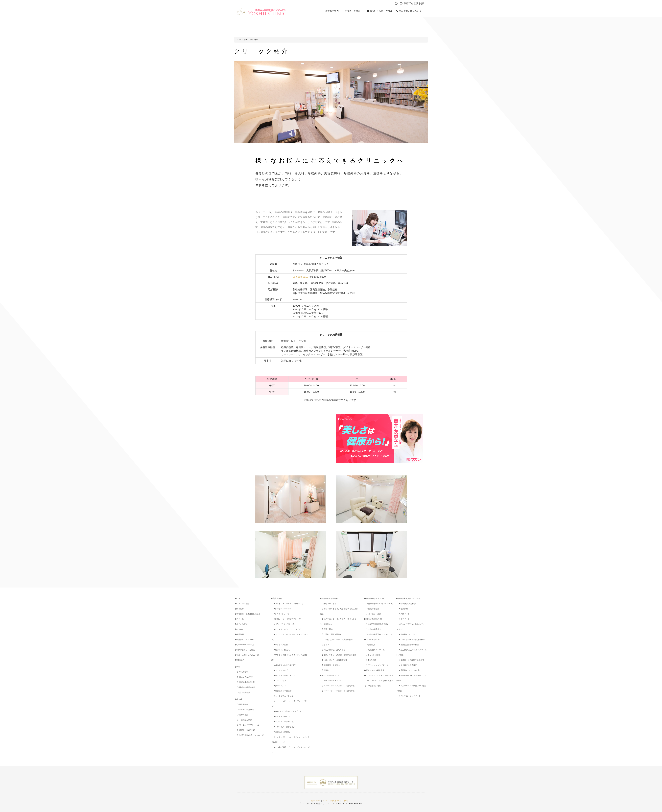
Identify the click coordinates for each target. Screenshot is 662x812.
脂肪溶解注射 (372, 609)
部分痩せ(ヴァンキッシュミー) (379, 604)
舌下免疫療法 (243, 692)
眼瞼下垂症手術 (329, 604)
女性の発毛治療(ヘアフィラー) (379, 634)
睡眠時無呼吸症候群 (246, 687)
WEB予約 (240, 660)
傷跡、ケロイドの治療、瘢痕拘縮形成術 (339, 655)
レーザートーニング (282, 609)
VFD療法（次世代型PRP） (285, 665)
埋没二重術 (327, 629)
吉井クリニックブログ (245, 640)
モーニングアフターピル (248, 725)
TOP (239, 40)
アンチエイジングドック (377, 665)
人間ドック (404, 614)
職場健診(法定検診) (407, 604)
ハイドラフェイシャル (283, 696)
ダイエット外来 (373, 614)
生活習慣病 (242, 672)
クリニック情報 (354, 12)
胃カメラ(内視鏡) (245, 677)
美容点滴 (370, 645)
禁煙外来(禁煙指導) (246, 682)
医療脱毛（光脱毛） (282, 732)
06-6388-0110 (300, 277)
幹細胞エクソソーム (375, 650)
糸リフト (326, 645)
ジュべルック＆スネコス (284, 675)
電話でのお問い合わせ (410, 12)
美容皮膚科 (277, 598)
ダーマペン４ (279, 686)
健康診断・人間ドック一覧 (408, 598)
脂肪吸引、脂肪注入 (331, 665)
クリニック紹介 (242, 604)
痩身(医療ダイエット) (374, 598)
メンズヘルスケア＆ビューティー (379, 675)
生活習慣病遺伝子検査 (408, 645)
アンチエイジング (372, 640)
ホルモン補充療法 (245, 710)
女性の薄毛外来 (373, 629)
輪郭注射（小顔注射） (283, 691)
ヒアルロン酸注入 (281, 650)
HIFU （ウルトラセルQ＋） (285, 624)
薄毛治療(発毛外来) (373, 619)
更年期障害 (242, 704)
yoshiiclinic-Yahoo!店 (244, 645)
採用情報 (239, 634)
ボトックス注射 (280, 645)
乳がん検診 (242, 715)
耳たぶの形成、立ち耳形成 (333, 650)
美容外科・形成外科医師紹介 (248, 614)
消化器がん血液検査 (407, 665)
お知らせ (239, 629)
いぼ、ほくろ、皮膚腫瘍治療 (334, 660)
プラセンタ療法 (373, 655)
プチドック (404, 619)
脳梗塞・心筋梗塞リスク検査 (411, 660)
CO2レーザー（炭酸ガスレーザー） (288, 619)
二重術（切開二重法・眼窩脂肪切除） (338, 640)
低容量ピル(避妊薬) (246, 730)
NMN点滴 (371, 660)
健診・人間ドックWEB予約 (247, 655)
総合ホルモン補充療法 (374, 670)
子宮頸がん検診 (244, 720)
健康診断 (403, 609)
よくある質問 (241, 624)
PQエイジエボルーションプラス (289, 711)
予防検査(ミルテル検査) (409, 670)
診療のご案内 (333, 12)
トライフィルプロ (281, 670)
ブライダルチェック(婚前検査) (411, 640)
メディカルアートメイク (331, 675)
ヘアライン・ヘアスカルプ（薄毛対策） (339, 686)
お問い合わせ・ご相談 (379, 12)
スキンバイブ (279, 681)
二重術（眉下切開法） (331, 634)
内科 (238, 667)
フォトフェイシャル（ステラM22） (288, 604)
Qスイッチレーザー (282, 614)
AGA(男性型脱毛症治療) (377, 624)
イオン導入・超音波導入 (284, 727)
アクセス (239, 619)
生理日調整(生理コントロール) (250, 735)
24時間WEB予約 (410, 3)
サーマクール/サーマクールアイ (287, 629)
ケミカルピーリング (282, 716)
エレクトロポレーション (284, 722)
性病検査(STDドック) (408, 634)
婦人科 (238, 699)
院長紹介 (239, 609)
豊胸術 (325, 670)
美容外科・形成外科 (329, 598)
